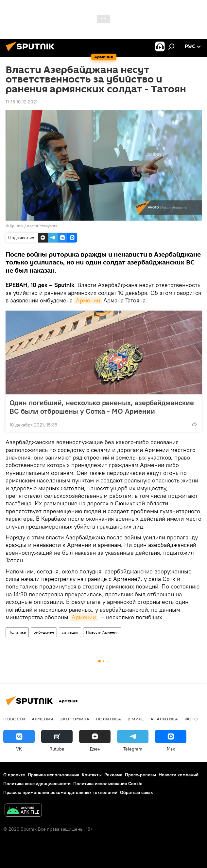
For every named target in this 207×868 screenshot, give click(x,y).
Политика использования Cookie (108, 784)
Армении (88, 300)
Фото (191, 719)
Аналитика (164, 719)
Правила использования (53, 775)
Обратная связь (136, 792)
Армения (43, 719)
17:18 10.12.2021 (22, 102)
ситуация (70, 632)
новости (14, 719)
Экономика (75, 719)
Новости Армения (102, 632)
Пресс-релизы (140, 775)
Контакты (92, 775)
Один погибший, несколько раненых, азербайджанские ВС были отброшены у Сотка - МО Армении (102, 407)
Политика (17, 632)
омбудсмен (44, 632)
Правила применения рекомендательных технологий (60, 792)
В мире (136, 719)
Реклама (113, 775)
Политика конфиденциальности (37, 784)
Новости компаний (179, 775)
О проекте (14, 775)
